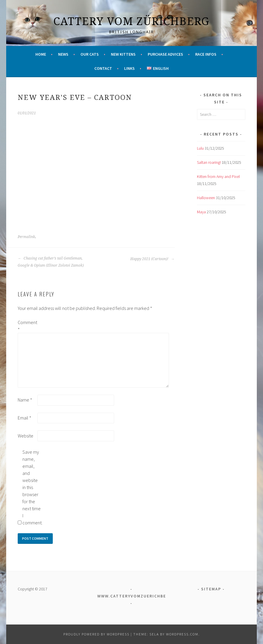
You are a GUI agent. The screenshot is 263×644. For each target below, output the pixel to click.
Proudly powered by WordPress (96, 634)
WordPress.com (182, 634)
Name (25, 400)
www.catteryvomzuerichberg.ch (139, 596)
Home (41, 54)
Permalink (26, 237)
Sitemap (211, 589)
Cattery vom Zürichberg (131, 21)
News (63, 54)
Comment (27, 326)
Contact (103, 68)
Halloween (206, 198)
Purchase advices (165, 54)
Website (26, 436)
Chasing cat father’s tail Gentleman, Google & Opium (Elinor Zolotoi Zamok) (51, 262)
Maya (201, 212)
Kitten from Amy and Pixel (218, 176)
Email (24, 418)
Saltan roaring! (209, 162)
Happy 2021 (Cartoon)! (152, 259)
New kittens (123, 54)
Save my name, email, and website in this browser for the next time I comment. (32, 487)
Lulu (200, 148)
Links (129, 68)
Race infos (206, 54)
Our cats (90, 54)
